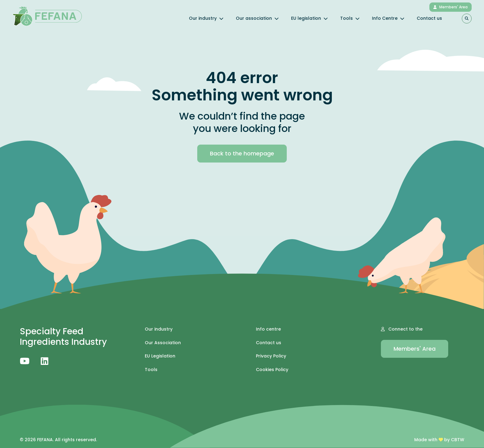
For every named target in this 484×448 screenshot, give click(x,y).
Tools (350, 18)
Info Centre (388, 18)
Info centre (268, 329)
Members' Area (451, 7)
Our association (257, 18)
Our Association (163, 343)
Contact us (429, 18)
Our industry (206, 18)
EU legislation (309, 18)
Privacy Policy (271, 356)
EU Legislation (160, 356)
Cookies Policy (272, 370)
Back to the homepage (242, 153)
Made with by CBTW (439, 440)
